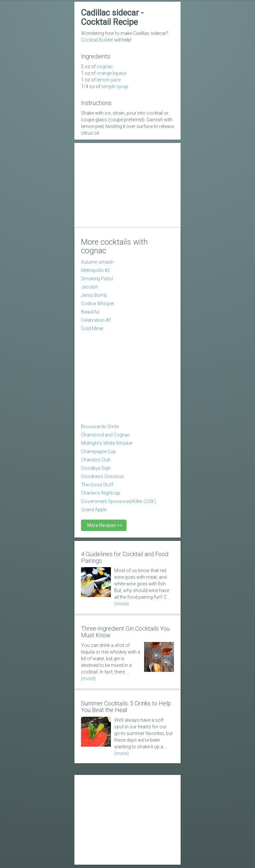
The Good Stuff (97, 485)
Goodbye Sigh (96, 468)
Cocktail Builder (97, 40)
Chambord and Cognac (106, 435)
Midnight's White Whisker (107, 443)
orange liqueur (112, 73)
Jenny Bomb (94, 295)
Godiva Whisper (98, 304)
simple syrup (115, 86)
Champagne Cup (98, 451)
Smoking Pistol (97, 279)
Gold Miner (92, 328)
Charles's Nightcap (101, 493)
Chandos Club (96, 460)
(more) (122, 604)
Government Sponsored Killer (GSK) (119, 501)
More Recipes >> (104, 525)
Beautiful (90, 312)
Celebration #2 (96, 320)
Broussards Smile (100, 427)
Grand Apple (94, 510)
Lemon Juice (109, 80)
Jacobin (89, 287)
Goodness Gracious (102, 476)
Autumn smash (97, 262)
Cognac (105, 66)
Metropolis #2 (95, 270)
